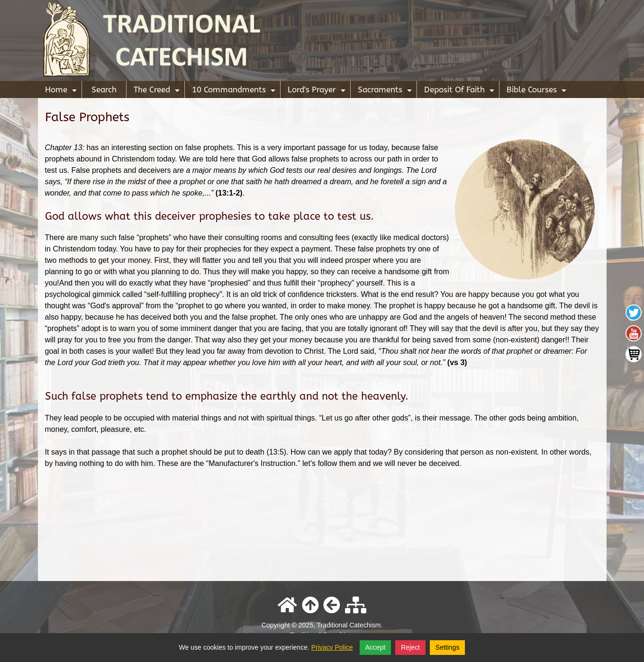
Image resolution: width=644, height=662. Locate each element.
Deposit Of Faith (460, 91)
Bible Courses (538, 91)
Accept (376, 647)
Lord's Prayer (318, 91)
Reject (410, 647)
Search (104, 89)
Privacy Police (332, 647)
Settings (448, 647)
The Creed (158, 91)
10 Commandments (235, 91)
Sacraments (386, 91)
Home (62, 91)
